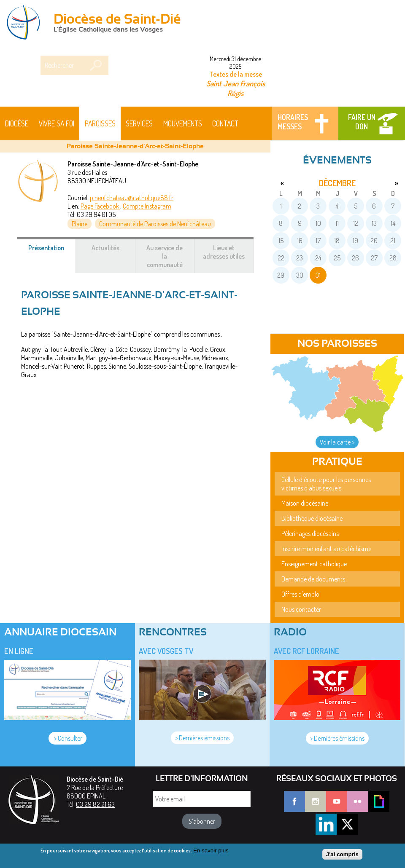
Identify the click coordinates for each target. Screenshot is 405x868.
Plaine (80, 224)
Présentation (52, 252)
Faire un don (362, 122)
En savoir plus (211, 853)
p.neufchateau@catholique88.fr (132, 198)
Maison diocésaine (305, 503)
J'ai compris (342, 856)
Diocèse (17, 123)
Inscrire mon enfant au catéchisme (326, 549)
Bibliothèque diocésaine (312, 518)
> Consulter (67, 738)
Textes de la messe (236, 74)
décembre (337, 183)
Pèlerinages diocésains (310, 533)
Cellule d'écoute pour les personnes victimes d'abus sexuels (326, 484)
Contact (225, 123)
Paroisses (100, 123)
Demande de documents (313, 579)
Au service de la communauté (165, 256)
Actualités (105, 248)
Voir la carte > (337, 442)
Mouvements (183, 123)
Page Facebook (100, 206)
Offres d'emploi (301, 594)
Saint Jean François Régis (236, 88)
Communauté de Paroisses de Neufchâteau (155, 224)
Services (139, 123)
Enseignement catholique (314, 564)
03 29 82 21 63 (95, 804)
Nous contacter (301, 609)
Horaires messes (293, 122)
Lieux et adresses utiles (224, 252)
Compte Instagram (147, 206)
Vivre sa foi (57, 123)
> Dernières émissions (202, 738)
